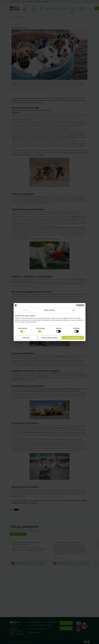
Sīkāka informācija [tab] (50, 310)
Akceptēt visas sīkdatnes (73, 338)
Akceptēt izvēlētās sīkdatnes (49, 338)
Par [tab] (73, 310)
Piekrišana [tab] (25, 310)
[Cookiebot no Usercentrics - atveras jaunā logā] (77, 305)
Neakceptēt (26, 338)
